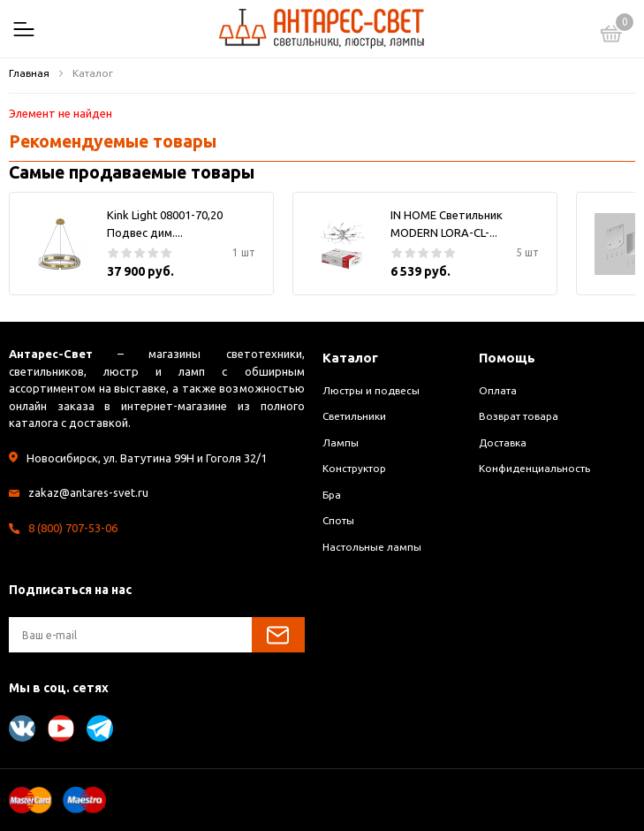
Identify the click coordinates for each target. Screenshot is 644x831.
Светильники (354, 416)
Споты (338, 520)
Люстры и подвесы (371, 390)
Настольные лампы (372, 547)
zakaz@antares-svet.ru (88, 492)
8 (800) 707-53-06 (73, 528)
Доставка (503, 442)
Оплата (498, 390)
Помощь (507, 358)
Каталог (350, 358)
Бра (332, 495)
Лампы (341, 442)
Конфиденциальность (534, 468)
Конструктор (354, 468)
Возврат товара (519, 416)
